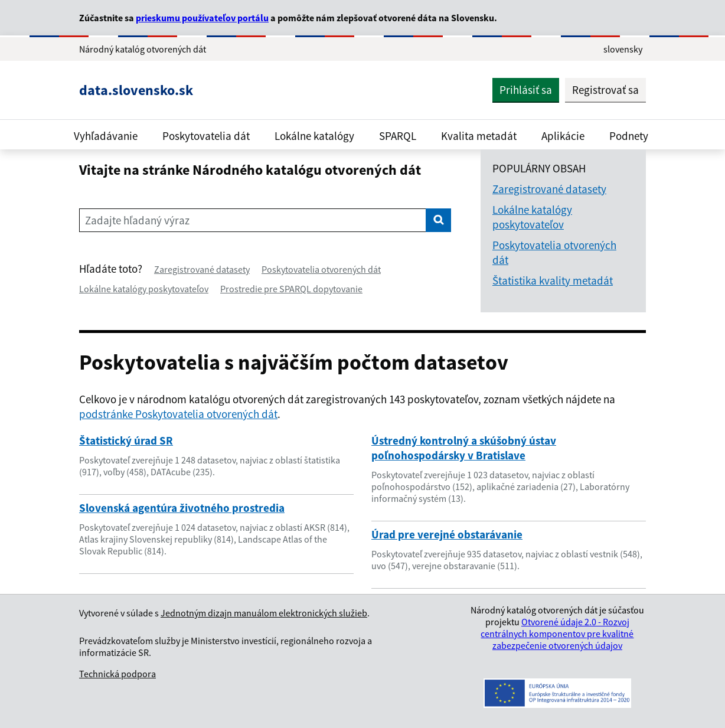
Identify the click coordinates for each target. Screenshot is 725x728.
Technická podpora (117, 674)
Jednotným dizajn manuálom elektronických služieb (264, 613)
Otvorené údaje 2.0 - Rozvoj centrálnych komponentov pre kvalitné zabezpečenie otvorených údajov (557, 634)
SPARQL (398, 136)
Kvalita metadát (479, 136)
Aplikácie (563, 136)
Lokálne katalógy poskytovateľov (144, 289)
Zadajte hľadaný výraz (137, 220)
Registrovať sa (605, 90)
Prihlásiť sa (526, 90)
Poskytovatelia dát (206, 136)
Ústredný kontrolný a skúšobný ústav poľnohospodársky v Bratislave (464, 448)
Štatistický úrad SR (126, 440)
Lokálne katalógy (314, 136)
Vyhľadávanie (106, 136)
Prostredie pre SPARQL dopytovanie (291, 289)
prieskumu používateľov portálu (202, 18)
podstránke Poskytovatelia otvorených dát (178, 414)
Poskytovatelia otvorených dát (321, 269)
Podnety (629, 136)
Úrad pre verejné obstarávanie (447, 534)
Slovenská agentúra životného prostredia (182, 508)
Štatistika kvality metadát (553, 280)
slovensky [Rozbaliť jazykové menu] (623, 49)
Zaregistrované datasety (202, 269)
